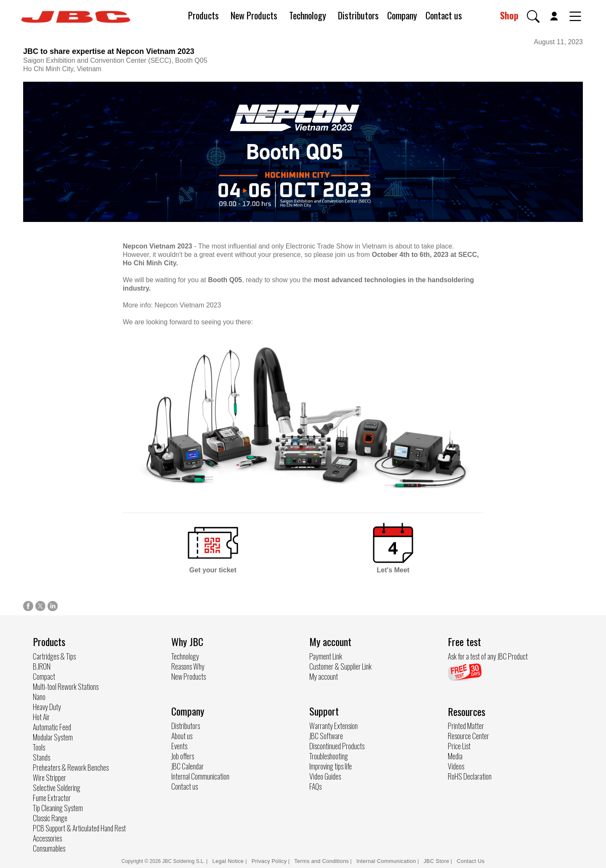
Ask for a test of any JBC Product (488, 656)
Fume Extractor (52, 798)
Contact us (444, 15)
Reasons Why (188, 666)
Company (402, 15)
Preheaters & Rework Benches (71, 767)
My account (324, 676)
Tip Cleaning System (58, 808)
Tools (39, 747)
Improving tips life (331, 766)
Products (203, 15)
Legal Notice (229, 861)
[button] (533, 16)
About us (182, 736)
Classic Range (50, 818)
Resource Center (468, 736)
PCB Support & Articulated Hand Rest (79, 828)
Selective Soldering (57, 788)
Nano (39, 697)
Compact (44, 676)
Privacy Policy (269, 861)
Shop (509, 15)
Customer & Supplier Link (340, 666)
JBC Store (436, 861)
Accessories (47, 838)
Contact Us (470, 861)
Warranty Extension (334, 726)
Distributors (358, 15)
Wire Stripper (49, 777)
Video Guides (325, 776)
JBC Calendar (187, 766)
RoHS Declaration (470, 776)
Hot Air (41, 717)
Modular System (53, 737)
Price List (459, 746)
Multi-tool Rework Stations (66, 686)
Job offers (183, 756)
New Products (254, 15)
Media (455, 756)
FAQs (315, 786)
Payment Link (326, 656)
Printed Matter (466, 726)
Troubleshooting (329, 756)
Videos (456, 766)
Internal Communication (200, 776)
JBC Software (326, 736)
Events (179, 746)
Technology (308, 15)
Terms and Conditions (322, 861)
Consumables (49, 848)
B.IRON (42, 666)
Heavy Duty (47, 707)
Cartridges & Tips (54, 656)
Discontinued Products (337, 746)
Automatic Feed (52, 727)
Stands (41, 757)
